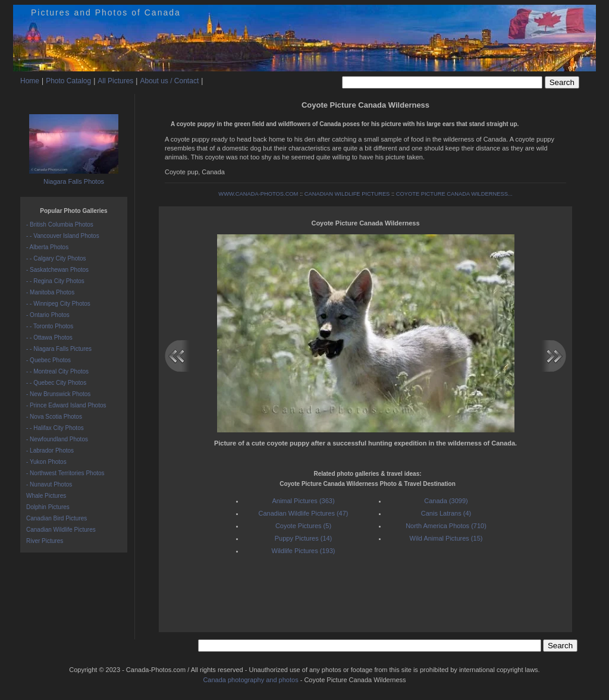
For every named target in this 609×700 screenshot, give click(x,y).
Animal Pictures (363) (303, 501)
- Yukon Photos (46, 462)
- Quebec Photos (48, 360)
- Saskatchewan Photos (57, 270)
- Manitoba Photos (50, 292)
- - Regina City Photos (55, 281)
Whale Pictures (46, 496)
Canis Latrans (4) (446, 513)
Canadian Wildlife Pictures (61, 530)
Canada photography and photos (250, 680)
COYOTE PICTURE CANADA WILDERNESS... (454, 194)
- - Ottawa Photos (49, 338)
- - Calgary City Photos (56, 258)
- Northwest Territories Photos (65, 473)
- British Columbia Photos (60, 225)
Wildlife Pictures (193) (304, 551)
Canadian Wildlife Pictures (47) (303, 513)
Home (30, 81)
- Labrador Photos (50, 451)
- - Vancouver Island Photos (63, 236)
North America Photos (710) (446, 526)
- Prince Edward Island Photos (66, 405)
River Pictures (45, 541)
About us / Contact (169, 81)
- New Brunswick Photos (58, 394)
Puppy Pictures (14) (304, 538)
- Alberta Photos (47, 247)
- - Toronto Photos (50, 326)
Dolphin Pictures (48, 507)
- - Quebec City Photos (56, 383)
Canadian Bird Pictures (56, 518)
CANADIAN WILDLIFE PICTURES (347, 194)
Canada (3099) (446, 501)
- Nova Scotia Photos (54, 417)
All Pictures (115, 81)
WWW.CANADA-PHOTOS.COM (258, 194)
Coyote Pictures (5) (303, 526)
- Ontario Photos (48, 315)
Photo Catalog (68, 81)
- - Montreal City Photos (57, 371)
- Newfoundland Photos (57, 439)
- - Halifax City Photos (55, 428)
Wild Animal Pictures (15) (446, 538)
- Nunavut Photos (49, 484)
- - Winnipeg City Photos (58, 304)
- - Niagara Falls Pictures (59, 349)
